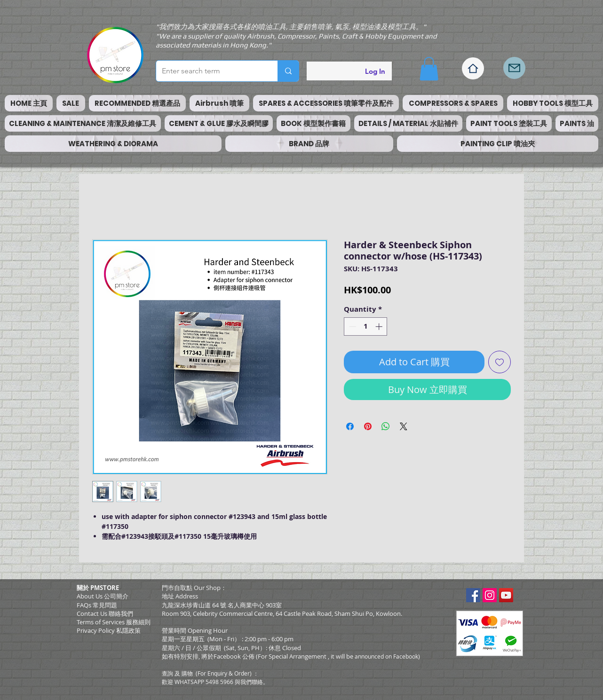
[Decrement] (352, 326)
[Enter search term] (210, 71)
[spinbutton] (366, 326)
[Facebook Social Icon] (473, 595)
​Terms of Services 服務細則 (114, 622)
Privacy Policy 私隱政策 (109, 630)
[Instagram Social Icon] (490, 595)
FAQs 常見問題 (97, 605)
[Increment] (380, 326)
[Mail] (514, 68)
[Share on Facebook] (350, 426)
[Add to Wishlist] (500, 362)
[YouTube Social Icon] (506, 595)
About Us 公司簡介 (103, 596)
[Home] (473, 68)
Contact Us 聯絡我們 (105, 613)
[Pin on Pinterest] (368, 426)
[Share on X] (404, 426)
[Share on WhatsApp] (386, 426)
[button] (429, 69)
